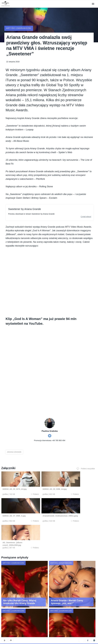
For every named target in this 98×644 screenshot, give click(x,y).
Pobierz (26, 494)
